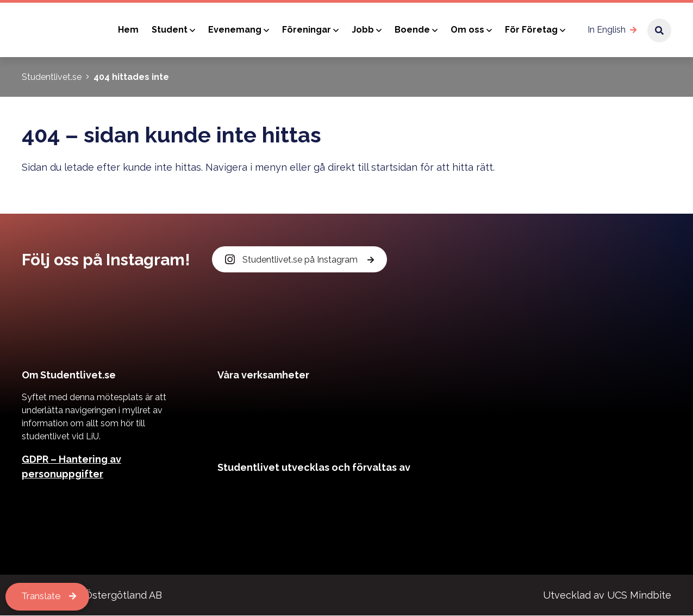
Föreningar (307, 30)
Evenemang (235, 30)
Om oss (467, 30)
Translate (43, 597)
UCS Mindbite (639, 596)
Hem (128, 30)
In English (607, 30)
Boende (412, 30)
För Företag (531, 30)
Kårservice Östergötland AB (97, 596)
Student (170, 30)
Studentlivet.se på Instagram (292, 260)
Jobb (363, 30)
